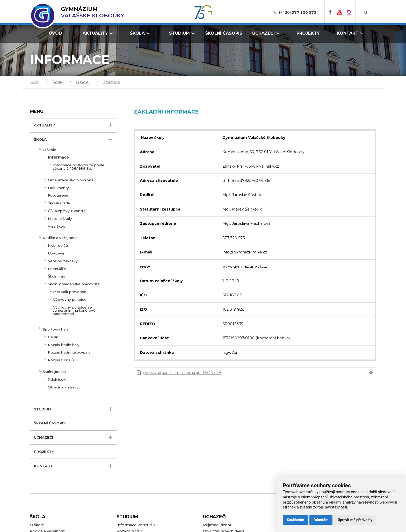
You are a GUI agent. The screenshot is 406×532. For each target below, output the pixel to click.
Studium (182, 33)
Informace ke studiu (136, 525)
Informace (111, 82)
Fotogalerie (58, 196)
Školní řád (57, 276)
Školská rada (59, 203)
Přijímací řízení (217, 525)
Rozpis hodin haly (64, 345)
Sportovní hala (56, 329)
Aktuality (98, 33)
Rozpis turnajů (61, 360)
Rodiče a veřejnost (60, 238)
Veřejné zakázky (63, 261)
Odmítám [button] (321, 520)
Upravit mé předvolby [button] (355, 520)
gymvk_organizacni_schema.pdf (183, 373)
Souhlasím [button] (296, 520)
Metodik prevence (70, 292)
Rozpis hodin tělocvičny (69, 353)
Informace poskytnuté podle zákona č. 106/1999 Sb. (78, 167)
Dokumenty (58, 188)
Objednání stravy (63, 387)
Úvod (56, 33)
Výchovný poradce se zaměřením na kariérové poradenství (74, 311)
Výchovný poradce (70, 300)
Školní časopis (224, 33)
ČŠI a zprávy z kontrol (67, 211)
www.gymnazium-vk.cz (245, 266)
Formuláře (57, 269)
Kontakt (350, 33)
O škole (82, 82)
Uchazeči (266, 33)
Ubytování (57, 253)
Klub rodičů (58, 246)
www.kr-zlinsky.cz (262, 166)
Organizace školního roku (70, 180)
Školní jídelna (54, 372)
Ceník (53, 337)
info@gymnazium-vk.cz (245, 252)
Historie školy (60, 219)
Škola (140, 33)
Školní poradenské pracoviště (74, 284)
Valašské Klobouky (92, 12)
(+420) (298, 12)
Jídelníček (57, 380)
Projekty (308, 33)
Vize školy (57, 227)
